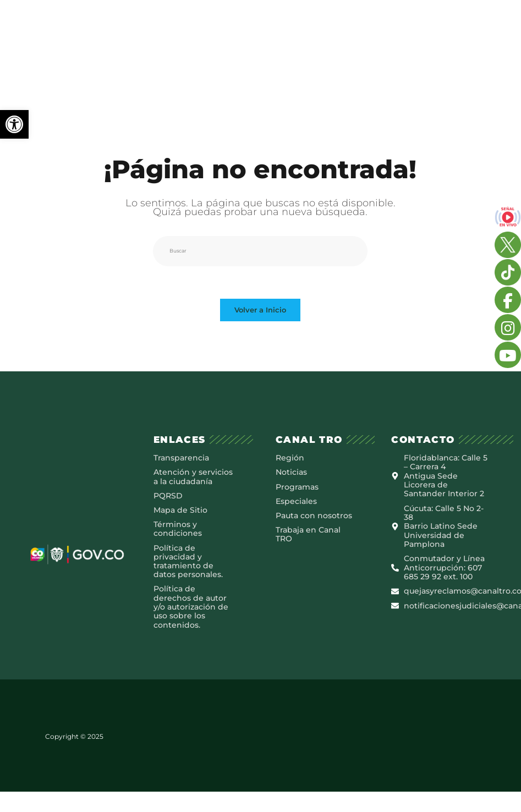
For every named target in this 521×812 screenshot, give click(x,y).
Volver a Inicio (260, 311)
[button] (14, 124)
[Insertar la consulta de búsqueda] (260, 251)
